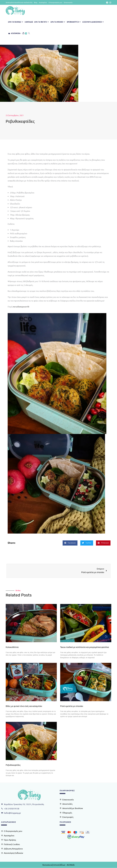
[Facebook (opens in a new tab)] (107, 3)
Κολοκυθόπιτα (12, 647)
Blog (36, 2)
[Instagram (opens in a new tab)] (110, 3)
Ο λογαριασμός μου (55, 2)
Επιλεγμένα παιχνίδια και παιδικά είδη (19, 2)
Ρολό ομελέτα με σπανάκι (72, 706)
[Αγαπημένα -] (15, 33)
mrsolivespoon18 (21, 307)
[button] (70, 543)
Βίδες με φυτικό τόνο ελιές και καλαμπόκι (24, 706)
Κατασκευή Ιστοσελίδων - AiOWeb (59, 865)
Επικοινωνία (68, 2)
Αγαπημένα (43, 2)
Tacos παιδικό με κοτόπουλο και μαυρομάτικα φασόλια (85, 647)
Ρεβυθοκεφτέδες (13, 765)
